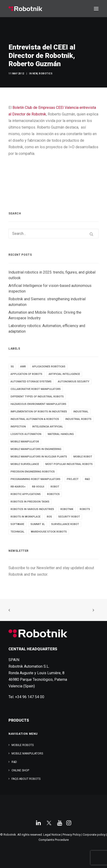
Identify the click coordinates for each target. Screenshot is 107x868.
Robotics (46, 74)
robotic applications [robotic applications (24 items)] (26, 494)
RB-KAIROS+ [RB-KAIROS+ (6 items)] (18, 487)
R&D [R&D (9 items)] (87, 479)
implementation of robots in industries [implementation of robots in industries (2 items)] (39, 412)
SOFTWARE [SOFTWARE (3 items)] (17, 524)
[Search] (53, 234)
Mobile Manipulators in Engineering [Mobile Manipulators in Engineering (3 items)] (36, 449)
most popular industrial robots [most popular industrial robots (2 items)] (69, 464)
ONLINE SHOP (20, 770)
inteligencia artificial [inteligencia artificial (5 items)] (48, 427)
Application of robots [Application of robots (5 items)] (26, 374)
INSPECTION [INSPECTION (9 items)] (18, 427)
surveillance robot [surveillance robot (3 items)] (65, 524)
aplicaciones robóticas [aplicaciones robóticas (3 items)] (49, 367)
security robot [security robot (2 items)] (69, 517)
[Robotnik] (25, 9)
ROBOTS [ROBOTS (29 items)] (85, 509)
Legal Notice (52, 835)
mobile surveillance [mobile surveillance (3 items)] (25, 464)
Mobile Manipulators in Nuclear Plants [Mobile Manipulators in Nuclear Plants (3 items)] (39, 457)
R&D (14, 762)
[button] (96, 9)
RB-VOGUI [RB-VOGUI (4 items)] (38, 487)
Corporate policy (94, 835)
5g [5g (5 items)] (12, 367)
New (35, 74)
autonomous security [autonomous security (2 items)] (74, 382)
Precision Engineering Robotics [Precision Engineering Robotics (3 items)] (33, 472)
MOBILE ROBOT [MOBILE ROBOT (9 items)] (83, 457)
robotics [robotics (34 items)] (53, 494)
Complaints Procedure (54, 840)
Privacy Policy (72, 835)
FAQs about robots (26, 779)
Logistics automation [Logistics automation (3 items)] (26, 434)
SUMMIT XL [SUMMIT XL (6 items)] (38, 524)
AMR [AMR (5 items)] (23, 367)
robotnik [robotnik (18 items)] (67, 509)
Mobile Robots (23, 745)
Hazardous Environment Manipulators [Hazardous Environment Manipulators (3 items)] (38, 404)
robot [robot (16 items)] (55, 487)
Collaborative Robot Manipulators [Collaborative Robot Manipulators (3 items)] (36, 389)
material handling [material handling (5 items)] (61, 434)
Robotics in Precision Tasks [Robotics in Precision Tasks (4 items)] (30, 502)
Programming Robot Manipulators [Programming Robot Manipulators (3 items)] (36, 479)
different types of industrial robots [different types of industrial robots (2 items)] (37, 397)
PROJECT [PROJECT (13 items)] (73, 479)
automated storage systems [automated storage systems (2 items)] (31, 382)
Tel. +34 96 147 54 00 (26, 697)
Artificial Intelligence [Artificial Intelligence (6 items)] (64, 374)
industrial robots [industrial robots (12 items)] (78, 419)
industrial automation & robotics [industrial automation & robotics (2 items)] (35, 419)
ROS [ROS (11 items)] (49, 517)
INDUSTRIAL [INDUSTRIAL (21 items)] (81, 412)
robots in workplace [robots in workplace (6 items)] (26, 517)
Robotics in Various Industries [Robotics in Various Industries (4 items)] (32, 509)
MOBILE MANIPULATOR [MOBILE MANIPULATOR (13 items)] (25, 442)
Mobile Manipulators (27, 754)
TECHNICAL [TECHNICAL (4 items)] (18, 532)
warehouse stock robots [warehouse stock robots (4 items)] (49, 532)
